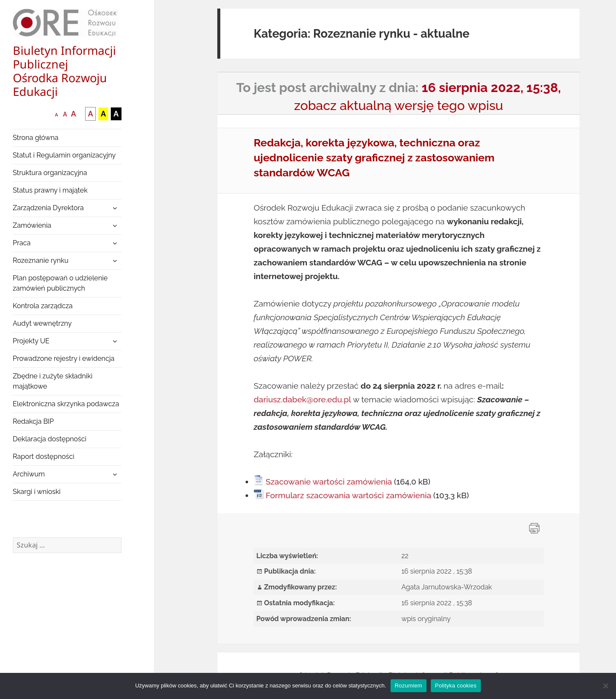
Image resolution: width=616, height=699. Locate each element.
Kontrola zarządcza (43, 306)
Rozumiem (409, 686)
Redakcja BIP (33, 421)
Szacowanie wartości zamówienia (329, 482)
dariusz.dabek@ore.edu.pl (302, 399)
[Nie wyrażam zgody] (605, 686)
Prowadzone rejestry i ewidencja (64, 358)
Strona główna (36, 138)
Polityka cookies (456, 686)
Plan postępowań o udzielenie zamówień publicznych (60, 283)
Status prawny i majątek (50, 190)
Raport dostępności (44, 457)
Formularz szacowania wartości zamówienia (348, 495)
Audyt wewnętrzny (42, 323)
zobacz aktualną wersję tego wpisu (398, 106)
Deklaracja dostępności (50, 439)
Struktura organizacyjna (50, 173)
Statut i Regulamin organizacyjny (64, 155)
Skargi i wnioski (37, 492)
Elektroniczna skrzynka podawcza (66, 404)
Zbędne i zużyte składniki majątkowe (53, 381)
